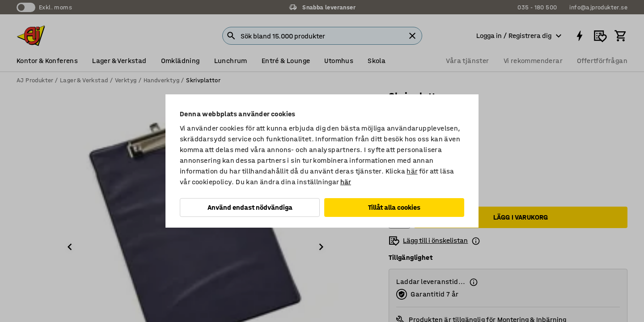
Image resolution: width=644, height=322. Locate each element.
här (412, 171)
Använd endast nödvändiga (250, 207)
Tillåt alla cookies (394, 207)
